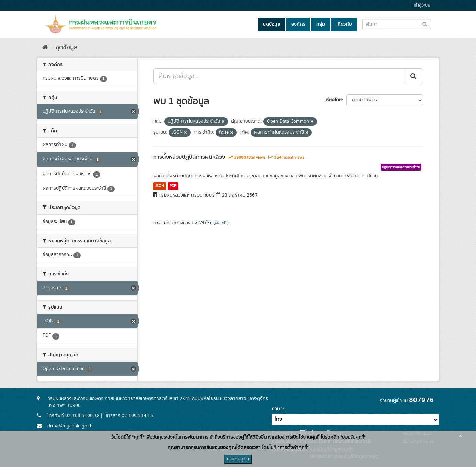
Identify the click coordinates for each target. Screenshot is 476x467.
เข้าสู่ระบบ (422, 5)
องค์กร (298, 24)
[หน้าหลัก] (45, 48)
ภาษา (277, 409)
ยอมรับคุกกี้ (238, 459)
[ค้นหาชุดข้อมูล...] (279, 76)
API (201, 223)
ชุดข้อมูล (272, 24)
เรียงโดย (334, 100)
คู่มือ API (220, 223)
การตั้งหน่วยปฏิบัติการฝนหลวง (189, 157)
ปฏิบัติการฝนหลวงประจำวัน (401, 167)
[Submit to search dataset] (425, 24)
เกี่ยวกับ (344, 24)
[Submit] (414, 76)
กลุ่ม (321, 24)
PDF (173, 186)
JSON (160, 186)
